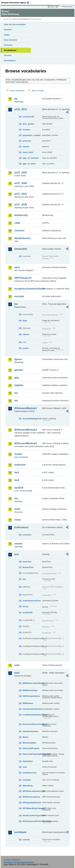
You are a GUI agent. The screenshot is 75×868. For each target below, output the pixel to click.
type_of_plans (29, 164)
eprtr (17, 267)
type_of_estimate (31, 158)
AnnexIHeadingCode (32, 419)
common (19, 231)
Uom (25, 767)
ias (16, 393)
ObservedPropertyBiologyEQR (32, 754)
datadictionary (23, 238)
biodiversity (21, 215)
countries (27, 535)
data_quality (28, 124)
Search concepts (38, 91)
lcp (16, 498)
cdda (17, 223)
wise (17, 673)
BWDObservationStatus (32, 683)
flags (25, 321)
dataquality (21, 249)
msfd (17, 509)
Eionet (15, 19)
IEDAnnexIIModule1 (26, 408)
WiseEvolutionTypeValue (32, 815)
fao (16, 304)
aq (16, 99)
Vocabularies (10, 50)
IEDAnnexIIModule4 (26, 443)
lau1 (17, 472)
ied (16, 401)
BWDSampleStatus (31, 696)
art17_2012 (21, 194)
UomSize (27, 780)
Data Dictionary (25, 19)
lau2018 (19, 488)
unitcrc (26, 348)
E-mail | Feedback (12, 860)
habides (19, 385)
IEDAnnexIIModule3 (26, 430)
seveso (18, 544)
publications (21, 527)
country (26, 840)
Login (53, 7)
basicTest (27, 562)
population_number (32, 135)
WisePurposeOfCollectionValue (32, 821)
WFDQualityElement (32, 803)
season (26, 147)
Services (8, 55)
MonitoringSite (29, 743)
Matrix (26, 737)
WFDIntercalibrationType (32, 791)
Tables (7, 35)
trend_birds (28, 152)
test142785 (28, 613)
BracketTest (28, 567)
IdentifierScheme (30, 731)
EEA (16, 3)
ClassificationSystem (32, 709)
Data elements (10, 40)
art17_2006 (21, 183)
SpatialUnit (28, 761)
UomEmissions (30, 773)
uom (17, 665)
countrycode (28, 117)
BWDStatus (28, 703)
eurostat (19, 296)
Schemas (8, 45)
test (16, 554)
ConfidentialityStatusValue (32, 715)
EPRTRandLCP (23, 278)
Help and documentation (15, 24)
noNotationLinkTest (32, 601)
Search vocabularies (17, 91)
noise (18, 520)
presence (27, 141)
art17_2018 (21, 205)
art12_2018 (21, 173)
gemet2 (19, 370)
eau (24, 579)
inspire (18, 454)
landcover (20, 465)
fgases (18, 359)
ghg (17, 378)
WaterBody (28, 786)
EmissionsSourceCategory (32, 724)
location (26, 130)
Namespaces (10, 60)
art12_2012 (21, 109)
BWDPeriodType (30, 690)
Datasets (8, 30)
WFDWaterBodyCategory (32, 808)
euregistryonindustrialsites (28, 289)
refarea (26, 334)
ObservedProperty (31, 748)
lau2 (17, 480)
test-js (26, 606)
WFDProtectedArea (31, 797)
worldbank (20, 832)
